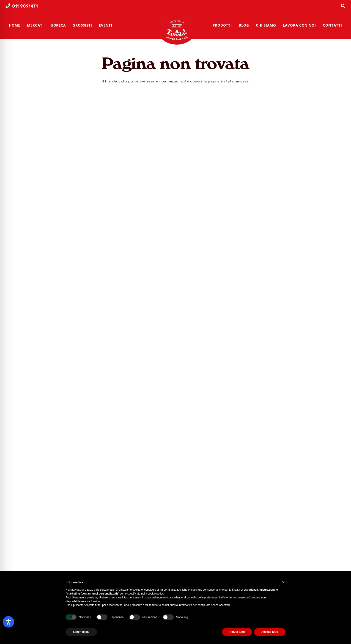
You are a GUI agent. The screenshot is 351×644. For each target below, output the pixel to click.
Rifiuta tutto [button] (237, 632)
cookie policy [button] (156, 594)
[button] (283, 582)
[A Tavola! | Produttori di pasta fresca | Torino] (178, 31)
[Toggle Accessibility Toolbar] (8, 622)
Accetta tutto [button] (270, 632)
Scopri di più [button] (81, 632)
